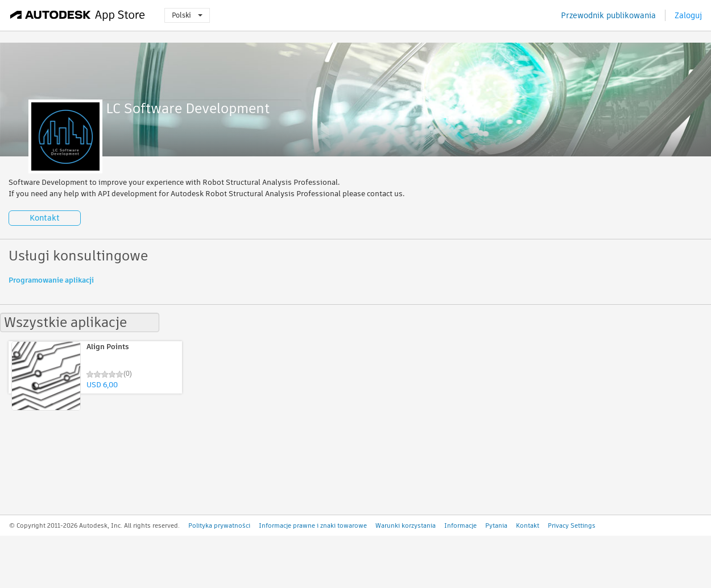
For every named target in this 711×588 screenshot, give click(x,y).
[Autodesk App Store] (78, 15)
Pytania (496, 525)
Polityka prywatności (219, 525)
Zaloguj (688, 15)
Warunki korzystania (406, 525)
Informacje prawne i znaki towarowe (313, 525)
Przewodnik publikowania (608, 15)
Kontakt (45, 218)
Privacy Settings (572, 525)
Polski (187, 15)
